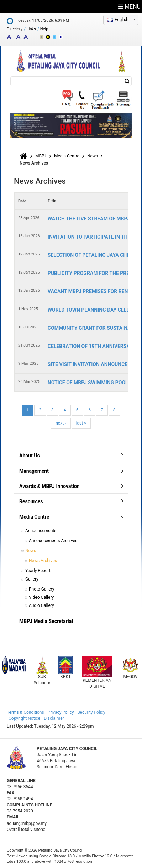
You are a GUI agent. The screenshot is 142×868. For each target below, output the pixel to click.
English (122, 20)
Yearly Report (38, 571)
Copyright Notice (24, 718)
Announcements (41, 531)
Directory (15, 29)
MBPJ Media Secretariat (46, 621)
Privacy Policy (61, 712)
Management (34, 471)
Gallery (32, 579)
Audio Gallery (41, 605)
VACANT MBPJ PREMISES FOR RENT (89, 291)
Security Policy (91, 712)
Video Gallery (41, 597)
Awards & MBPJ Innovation (49, 486)
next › (61, 423)
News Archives (43, 561)
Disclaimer (54, 718)
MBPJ (41, 156)
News (93, 156)
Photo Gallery (41, 589)
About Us (30, 456)
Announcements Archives (53, 541)
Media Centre (67, 156)
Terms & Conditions (25, 712)
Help (44, 29)
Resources (31, 501)
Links (31, 29)
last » (81, 423)
